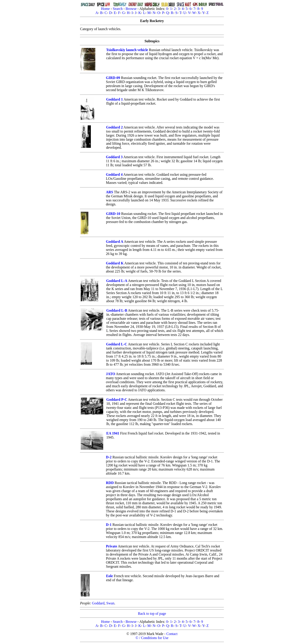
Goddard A (115, 242)
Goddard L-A (117, 281)
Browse (131, 9)
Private (112, 546)
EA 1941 (113, 433)
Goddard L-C (117, 344)
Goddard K (115, 263)
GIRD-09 (113, 78)
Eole (110, 576)
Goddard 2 (114, 127)
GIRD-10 (113, 214)
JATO (111, 374)
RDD (110, 483)
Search (118, 9)
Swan (110, 603)
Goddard (98, 603)
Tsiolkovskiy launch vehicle (127, 50)
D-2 (109, 457)
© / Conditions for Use (152, 638)
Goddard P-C (117, 400)
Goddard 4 (114, 175)
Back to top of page (152, 614)
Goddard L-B (117, 310)
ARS (110, 192)
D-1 (109, 525)
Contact (172, 634)
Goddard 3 (114, 157)
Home (105, 9)
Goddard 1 (114, 99)
